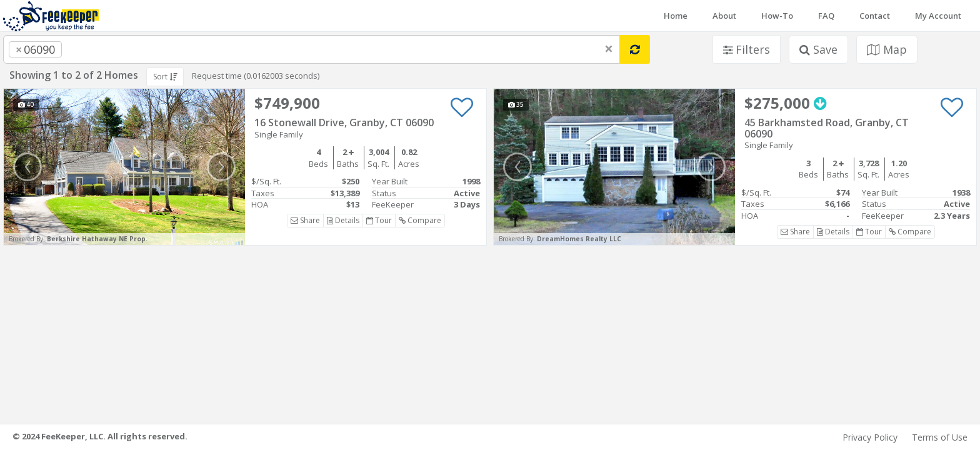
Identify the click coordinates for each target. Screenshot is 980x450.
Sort (165, 77)
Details (343, 220)
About (724, 16)
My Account (938, 16)
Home (676, 16)
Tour (379, 220)
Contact (875, 16)
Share (305, 220)
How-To (777, 16)
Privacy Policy (870, 437)
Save (818, 49)
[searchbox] (90, 49)
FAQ (826, 16)
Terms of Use (940, 437)
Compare (420, 220)
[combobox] (312, 49)
